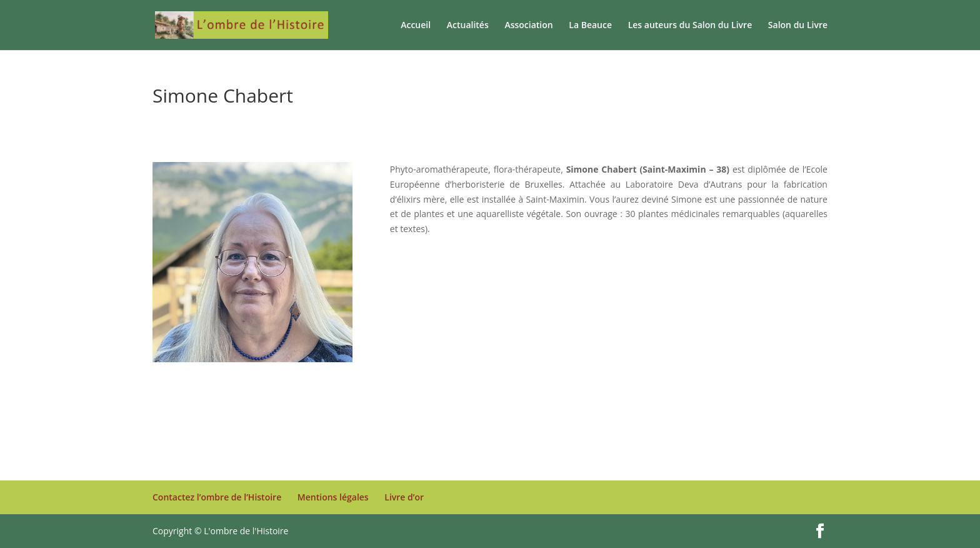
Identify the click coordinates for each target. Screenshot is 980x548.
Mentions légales (333, 497)
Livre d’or (404, 497)
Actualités (468, 26)
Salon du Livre (798, 26)
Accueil (416, 26)
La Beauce (590, 26)
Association (528, 26)
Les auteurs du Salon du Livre (690, 26)
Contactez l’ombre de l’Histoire (217, 497)
